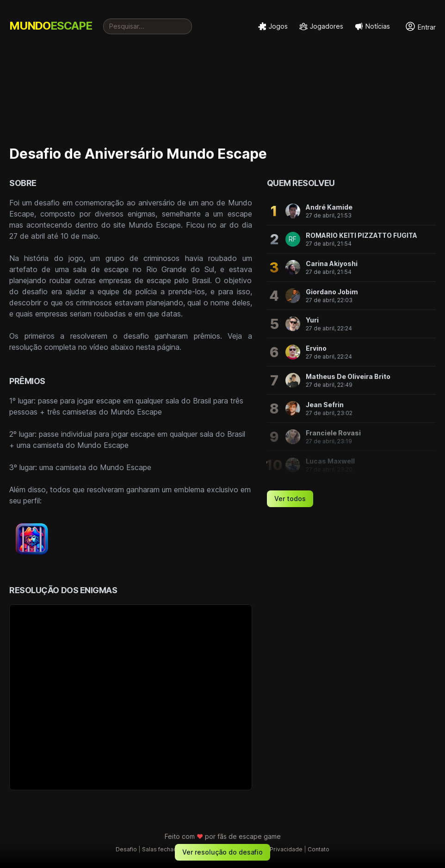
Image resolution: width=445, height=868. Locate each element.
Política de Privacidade (271, 849)
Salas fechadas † (165, 849)
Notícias (372, 26)
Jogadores (321, 26)
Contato (318, 849)
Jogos (273, 26)
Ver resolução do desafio (222, 852)
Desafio (126, 849)
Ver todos (290, 499)
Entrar (420, 26)
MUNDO (51, 26)
